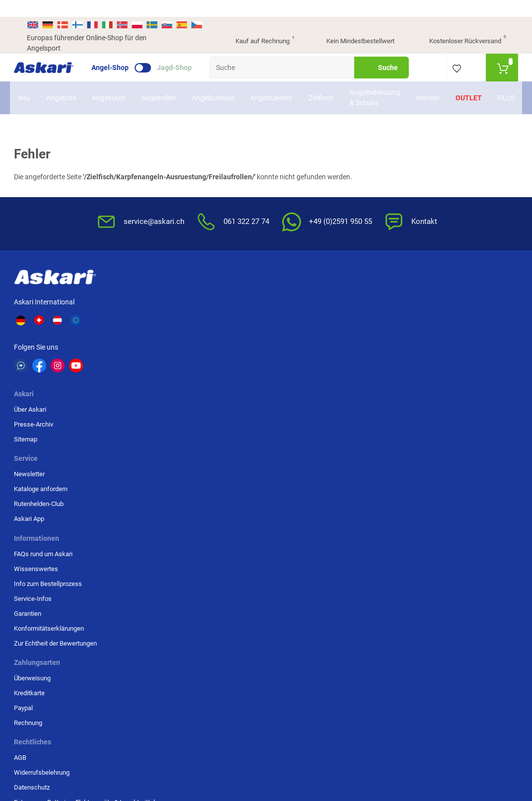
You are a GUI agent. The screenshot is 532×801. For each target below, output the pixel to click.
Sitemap (135, 317)
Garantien (285, 347)
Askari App (205, 332)
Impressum (370, 365)
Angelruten (109, 81)
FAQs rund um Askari (301, 287)
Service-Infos (291, 332)
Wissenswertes (294, 302)
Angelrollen (159, 81)
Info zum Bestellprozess (306, 317)
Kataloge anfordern (217, 302)
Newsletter (206, 287)
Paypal (445, 317)
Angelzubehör (271, 81)
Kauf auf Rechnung (256, 25)
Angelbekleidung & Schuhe (375, 81)
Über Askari (139, 287)
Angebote (61, 81)
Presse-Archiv (143, 302)
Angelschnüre (213, 81)
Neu (24, 81)
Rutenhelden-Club (215, 317)
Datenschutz (372, 317)
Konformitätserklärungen (307, 362)
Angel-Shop (123, 51)
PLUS (506, 81)
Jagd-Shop (187, 51)
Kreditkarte (451, 302)
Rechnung (449, 332)
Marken (428, 81)
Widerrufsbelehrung (381, 302)
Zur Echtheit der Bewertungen (294, 381)
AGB (360, 287)
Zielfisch (321, 81)
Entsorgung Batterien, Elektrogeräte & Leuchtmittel (384, 341)
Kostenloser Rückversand (460, 25)
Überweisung (454, 287)
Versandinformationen (141, 696)
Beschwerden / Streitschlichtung (378, 384)
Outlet (469, 81)
